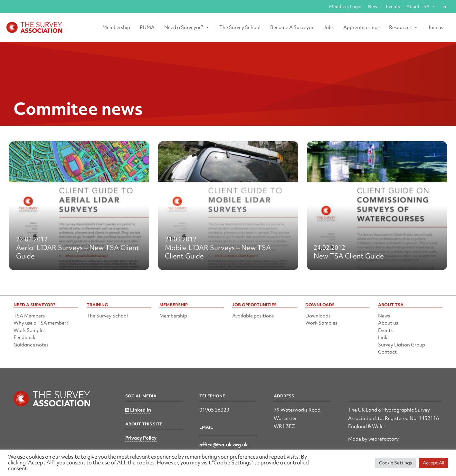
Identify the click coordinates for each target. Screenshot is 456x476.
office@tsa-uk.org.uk (224, 445)
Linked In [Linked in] (138, 410)
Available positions (253, 316)
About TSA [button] (421, 6)
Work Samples (29, 330)
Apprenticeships (361, 27)
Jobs (328, 27)
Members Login (345, 6)
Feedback (24, 337)
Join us (435, 27)
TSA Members (29, 316)
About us (388, 323)
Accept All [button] (433, 463)
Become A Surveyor (292, 27)
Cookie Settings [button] (395, 463)
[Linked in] (444, 6)
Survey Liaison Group (402, 345)
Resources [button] (404, 27)
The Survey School (240, 27)
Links (384, 337)
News (374, 6)
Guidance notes (31, 345)
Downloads (318, 316)
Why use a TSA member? (41, 323)
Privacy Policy (141, 438)
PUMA (147, 27)
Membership (116, 27)
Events (393, 6)
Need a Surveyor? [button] (187, 27)
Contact (387, 352)
